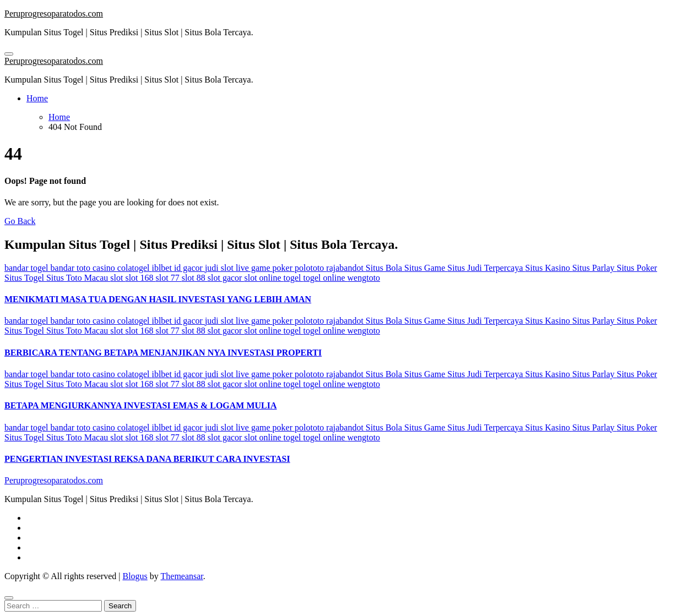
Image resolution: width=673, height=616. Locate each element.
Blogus (135, 576)
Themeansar (182, 576)
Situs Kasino (549, 268)
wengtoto (364, 278)
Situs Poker (637, 268)
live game (254, 268)
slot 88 (195, 278)
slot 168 (140, 278)
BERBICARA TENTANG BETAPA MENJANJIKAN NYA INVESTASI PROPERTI (163, 353)
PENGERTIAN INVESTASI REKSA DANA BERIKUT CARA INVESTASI (147, 459)
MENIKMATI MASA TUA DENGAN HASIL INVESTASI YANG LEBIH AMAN (158, 299)
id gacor (189, 268)
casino (105, 268)
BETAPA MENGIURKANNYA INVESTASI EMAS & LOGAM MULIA (141, 405)
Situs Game (426, 268)
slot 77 (169, 278)
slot (118, 278)
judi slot (220, 268)
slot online (264, 278)
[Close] (9, 598)
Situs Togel (25, 278)
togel (294, 278)
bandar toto (72, 268)
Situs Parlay (595, 268)
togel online (325, 278)
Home (37, 98)
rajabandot (346, 268)
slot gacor (226, 278)
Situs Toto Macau (78, 278)
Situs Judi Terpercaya (486, 268)
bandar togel (28, 268)
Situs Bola (385, 268)
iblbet (162, 268)
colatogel (135, 268)
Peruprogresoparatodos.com (54, 13)
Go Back (20, 221)
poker (284, 268)
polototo (310, 268)
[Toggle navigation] (9, 54)
